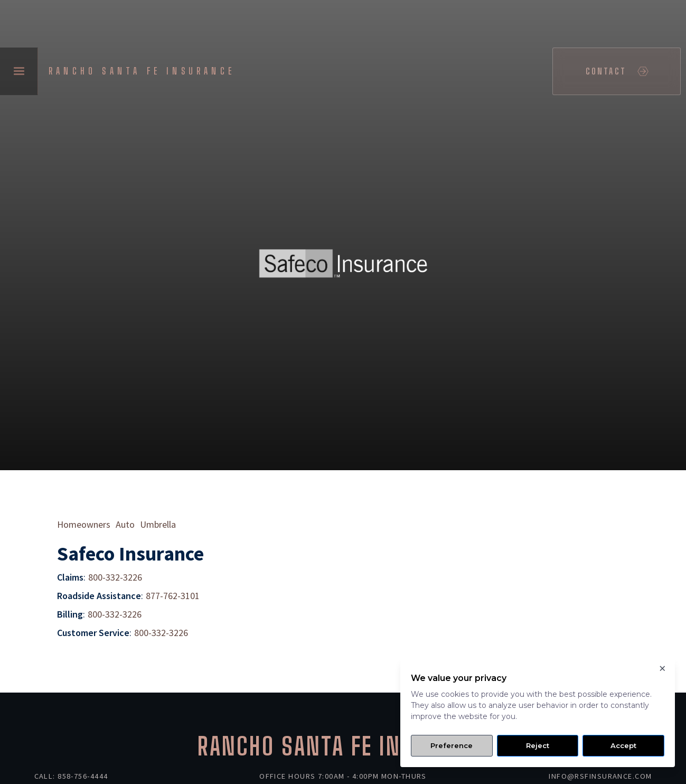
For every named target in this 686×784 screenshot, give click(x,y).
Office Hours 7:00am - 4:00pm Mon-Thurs (343, 776)
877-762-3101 (173, 596)
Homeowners (84, 524)
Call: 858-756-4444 (71, 776)
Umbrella (158, 524)
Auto (125, 524)
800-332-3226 (115, 577)
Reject (538, 745)
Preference (452, 745)
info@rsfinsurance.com (600, 776)
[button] (19, 71)
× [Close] (662, 665)
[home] (145, 71)
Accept (623, 745)
